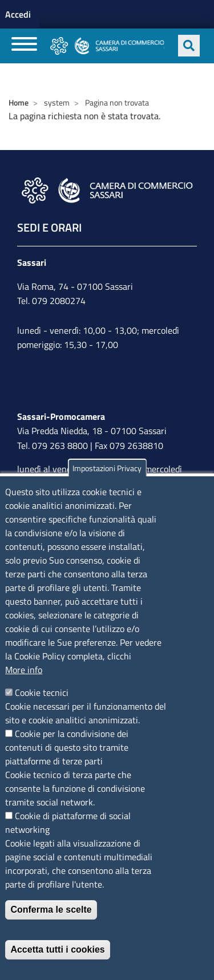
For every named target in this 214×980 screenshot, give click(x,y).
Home (19, 102)
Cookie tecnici (42, 693)
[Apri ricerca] (189, 46)
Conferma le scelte (51, 910)
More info (24, 670)
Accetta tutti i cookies (57, 949)
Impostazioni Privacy (107, 468)
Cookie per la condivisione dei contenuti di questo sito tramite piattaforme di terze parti (67, 747)
